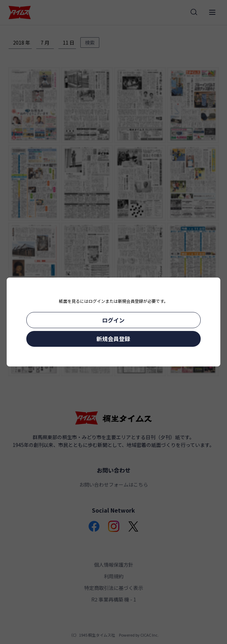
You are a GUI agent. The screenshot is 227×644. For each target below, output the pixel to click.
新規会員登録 (113, 339)
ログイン (113, 320)
